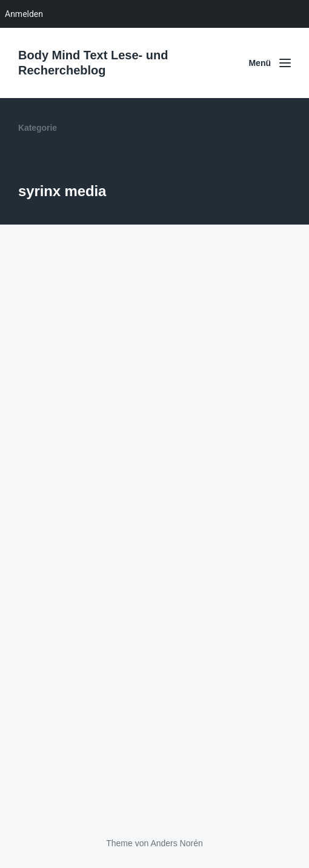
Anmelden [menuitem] (24, 14)
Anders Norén (176, 843)
